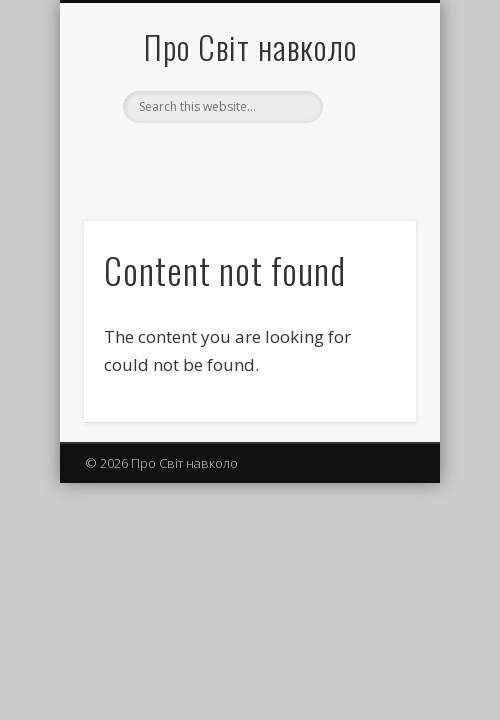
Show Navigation (367, 179)
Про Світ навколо (250, 46)
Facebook (247, 157)
